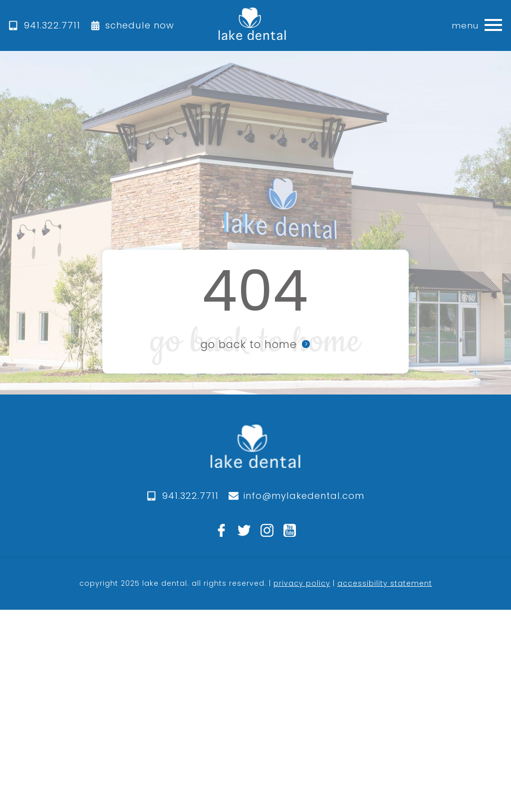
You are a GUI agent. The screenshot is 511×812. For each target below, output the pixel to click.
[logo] (255, 456)
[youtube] (290, 530)
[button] (493, 25)
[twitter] (244, 530)
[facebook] (222, 530)
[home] (252, 25)
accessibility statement (385, 583)
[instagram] (267, 530)
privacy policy (302, 583)
